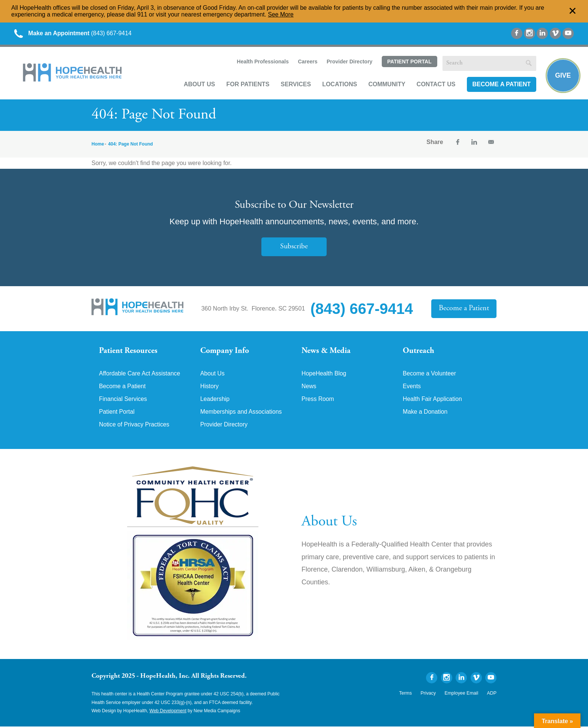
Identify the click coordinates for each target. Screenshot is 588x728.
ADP (492, 695)
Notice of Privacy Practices (135, 426)
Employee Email (462, 695)
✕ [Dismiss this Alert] (573, 11)
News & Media (326, 352)
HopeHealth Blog (324, 375)
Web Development (168, 713)
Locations (339, 85)
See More (281, 14)
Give (563, 75)
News (309, 388)
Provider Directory (349, 62)
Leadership (215, 401)
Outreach (418, 352)
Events (412, 388)
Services (295, 85)
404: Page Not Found (130, 145)
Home (98, 145)
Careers (307, 62)
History (210, 388)
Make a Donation (425, 413)
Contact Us (435, 85)
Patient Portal (408, 63)
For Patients (247, 85)
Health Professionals (262, 62)
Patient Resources (128, 352)
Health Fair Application (433, 401)
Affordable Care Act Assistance (140, 375)
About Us (199, 85)
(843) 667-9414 (74, 34)
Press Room (318, 401)
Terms (408, 695)
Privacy (430, 695)
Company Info (225, 352)
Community (386, 85)
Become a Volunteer (430, 375)
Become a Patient (501, 85)
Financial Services (123, 401)
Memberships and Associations (242, 413)
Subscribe (294, 247)
